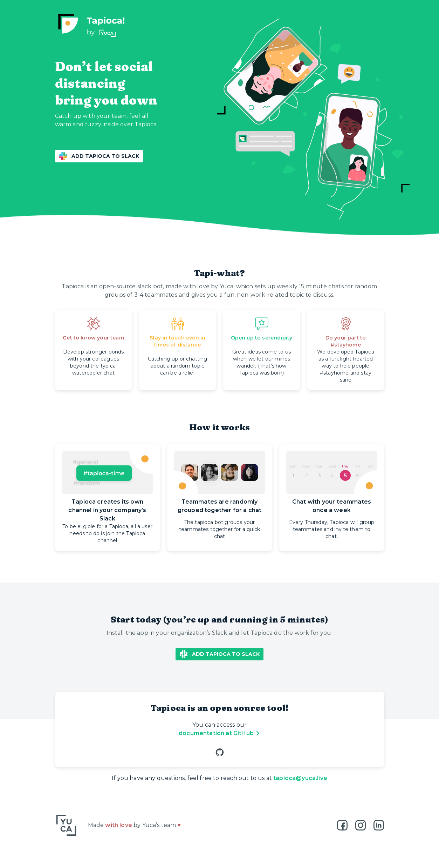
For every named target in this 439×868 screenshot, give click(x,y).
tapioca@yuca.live (300, 778)
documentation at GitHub (220, 733)
